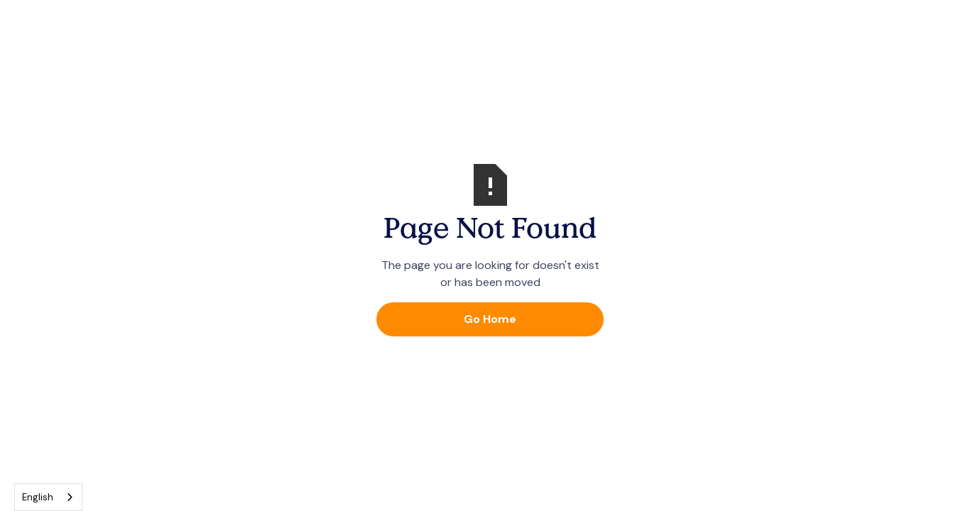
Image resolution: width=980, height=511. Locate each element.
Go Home (490, 319)
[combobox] (48, 497)
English (38, 497)
